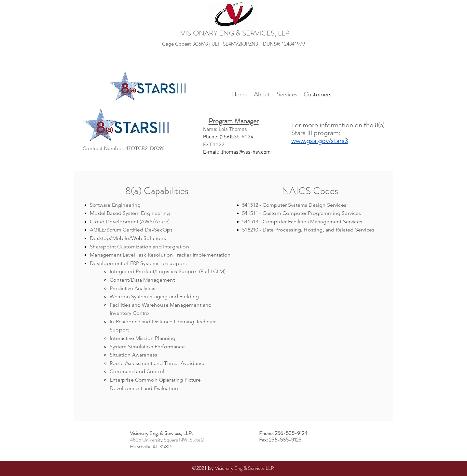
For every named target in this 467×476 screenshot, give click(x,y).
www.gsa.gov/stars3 (320, 141)
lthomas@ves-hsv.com (246, 152)
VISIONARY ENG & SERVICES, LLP (235, 33)
